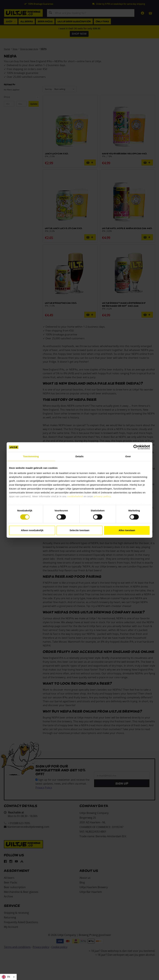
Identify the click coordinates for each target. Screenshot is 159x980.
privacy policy (102, 496)
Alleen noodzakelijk (32, 530)
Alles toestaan (127, 530)
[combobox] (8, 977)
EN (6, 977)
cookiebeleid (75, 496)
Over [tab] (128, 456)
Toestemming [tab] (31, 456)
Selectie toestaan (80, 530)
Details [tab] (79, 456)
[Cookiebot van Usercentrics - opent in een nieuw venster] (136, 447)
